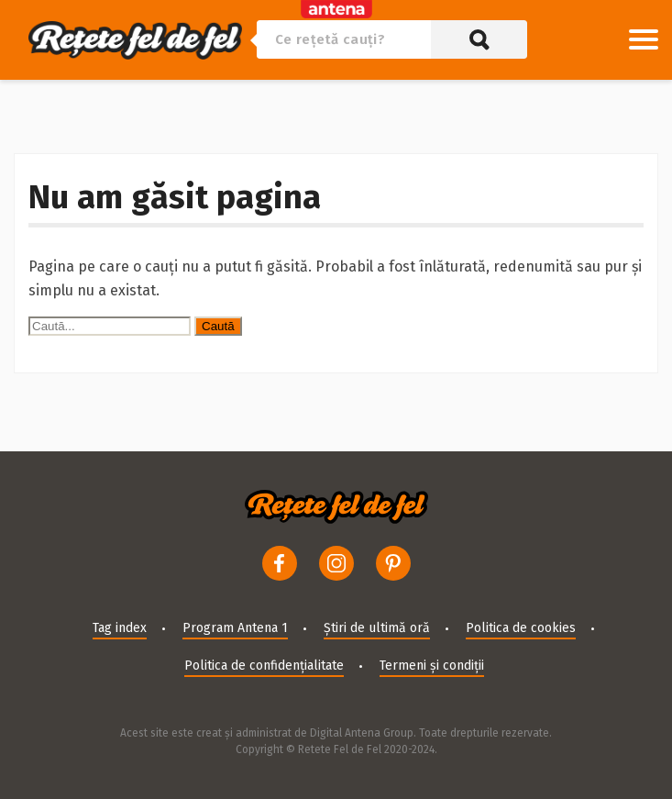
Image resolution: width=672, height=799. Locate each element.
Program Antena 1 (235, 628)
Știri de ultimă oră (377, 628)
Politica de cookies (521, 628)
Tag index (120, 628)
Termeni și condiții (432, 666)
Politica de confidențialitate (264, 666)
